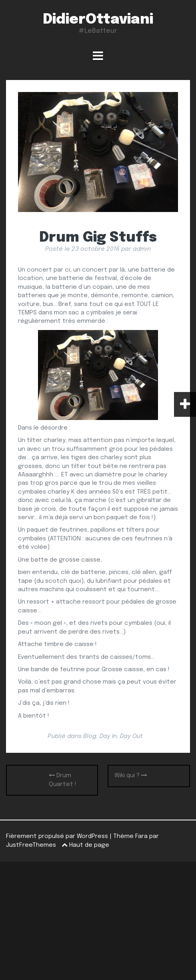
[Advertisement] (98, 921)
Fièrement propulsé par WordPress (57, 836)
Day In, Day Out (121, 736)
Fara (141, 836)
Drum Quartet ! (63, 780)
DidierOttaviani (98, 20)
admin (142, 249)
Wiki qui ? (131, 775)
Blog (90, 736)
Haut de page (85, 845)
